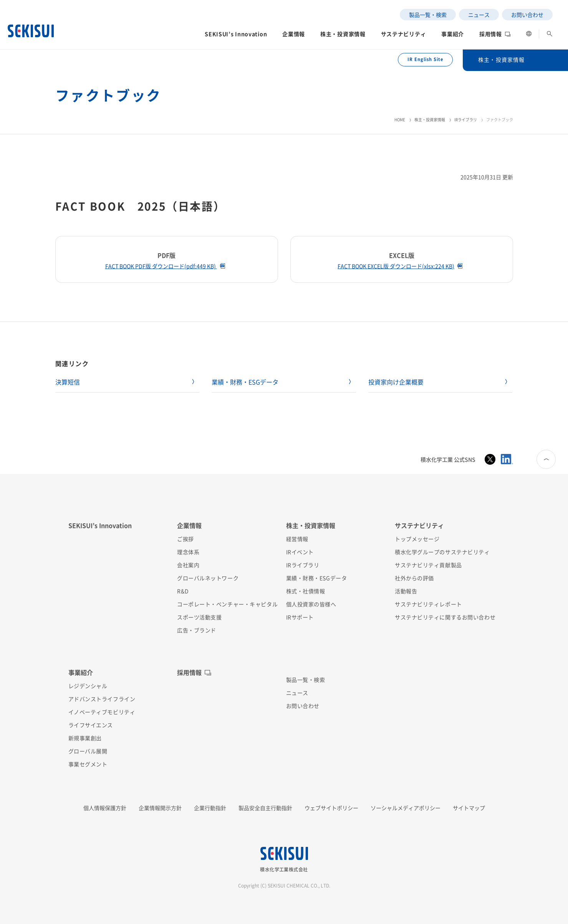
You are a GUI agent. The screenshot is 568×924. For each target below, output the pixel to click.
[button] (236, 36)
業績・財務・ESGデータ (245, 382)
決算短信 (68, 382)
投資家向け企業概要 (396, 382)
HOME (400, 120)
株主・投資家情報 (430, 120)
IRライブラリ (466, 120)
